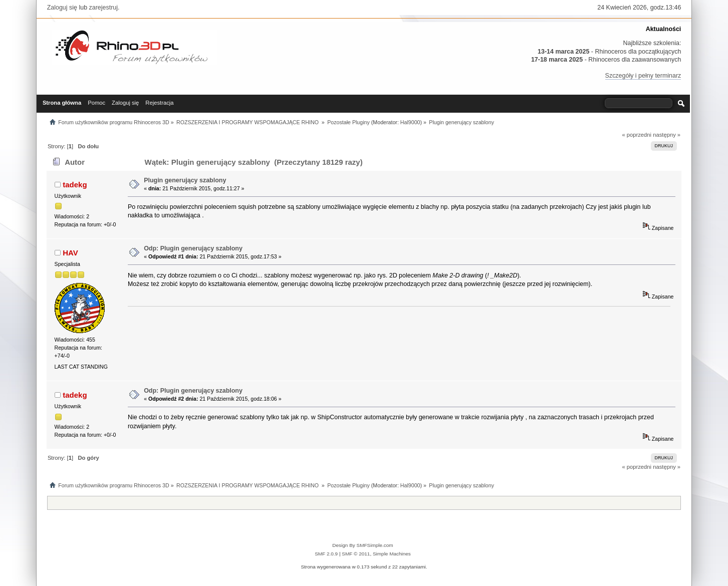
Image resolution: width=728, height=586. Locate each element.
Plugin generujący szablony (185, 180)
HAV (70, 253)
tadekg (75, 185)
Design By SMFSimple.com (362, 545)
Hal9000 (410, 122)
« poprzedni (637, 135)
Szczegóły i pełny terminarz (643, 76)
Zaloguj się (62, 8)
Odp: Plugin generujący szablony (193, 248)
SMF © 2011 (356, 554)
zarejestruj (104, 8)
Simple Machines (392, 554)
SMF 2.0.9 (326, 554)
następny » (667, 135)
